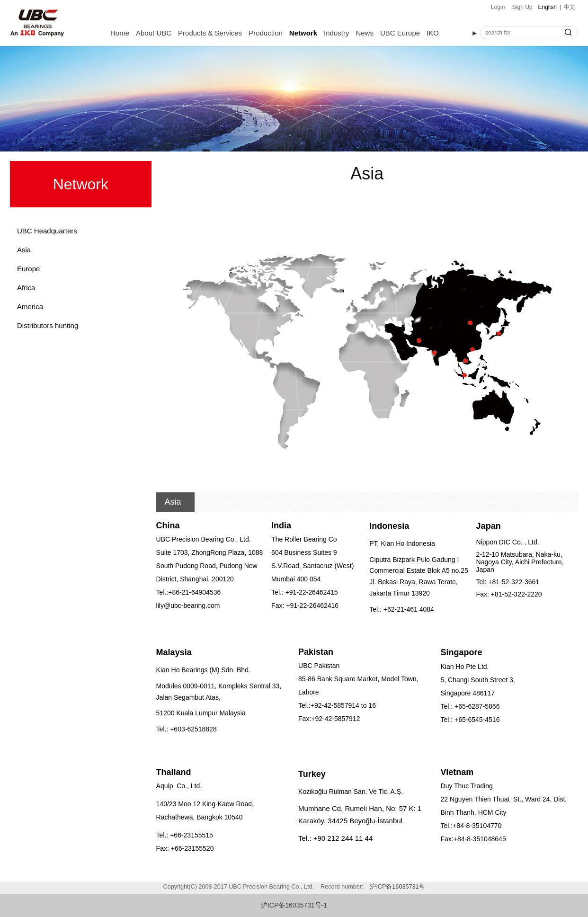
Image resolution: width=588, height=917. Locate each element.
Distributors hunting (48, 325)
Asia (24, 250)
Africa (26, 288)
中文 (570, 7)
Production (266, 33)
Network (303, 33)
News (365, 33)
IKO (433, 33)
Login (498, 7)
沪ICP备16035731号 (397, 887)
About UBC (154, 33)
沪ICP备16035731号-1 (294, 905)
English (548, 7)
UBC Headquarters (47, 231)
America (30, 307)
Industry (336, 33)
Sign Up (522, 7)
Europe (28, 269)
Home (120, 33)
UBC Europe (400, 33)
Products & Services (210, 33)
